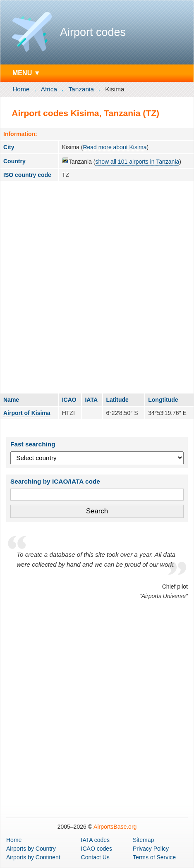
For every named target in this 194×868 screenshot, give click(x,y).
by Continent (33, 857)
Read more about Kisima (115, 147)
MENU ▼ (26, 73)
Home (21, 89)
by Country (31, 849)
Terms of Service (154, 857)
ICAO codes (97, 849)
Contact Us (95, 857)
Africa (49, 89)
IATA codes (96, 840)
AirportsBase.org (115, 827)
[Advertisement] (97, 287)
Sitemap (143, 840)
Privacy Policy (151, 849)
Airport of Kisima (27, 413)
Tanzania (81, 89)
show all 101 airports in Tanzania (137, 162)
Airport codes (93, 32)
